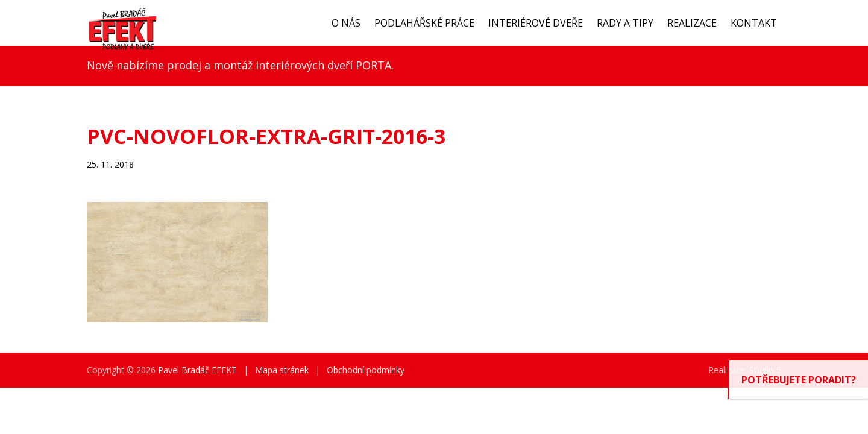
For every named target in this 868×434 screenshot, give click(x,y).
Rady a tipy (625, 23)
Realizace (692, 23)
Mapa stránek (282, 370)
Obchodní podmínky (366, 370)
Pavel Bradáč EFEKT (197, 370)
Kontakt (754, 23)
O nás (346, 23)
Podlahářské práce (424, 23)
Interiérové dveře (536, 23)
